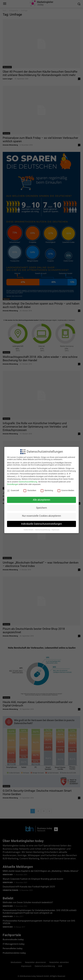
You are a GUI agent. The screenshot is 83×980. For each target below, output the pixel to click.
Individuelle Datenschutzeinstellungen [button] (41, 524)
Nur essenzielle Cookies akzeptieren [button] (41, 516)
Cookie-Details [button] (29, 530)
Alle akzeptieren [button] (41, 500)
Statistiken (30, 490)
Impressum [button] (55, 530)
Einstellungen (13, 484)
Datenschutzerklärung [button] (43, 530)
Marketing (47, 490)
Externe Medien (66, 490)
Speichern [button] (41, 508)
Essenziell (13, 490)
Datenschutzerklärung (28, 482)
